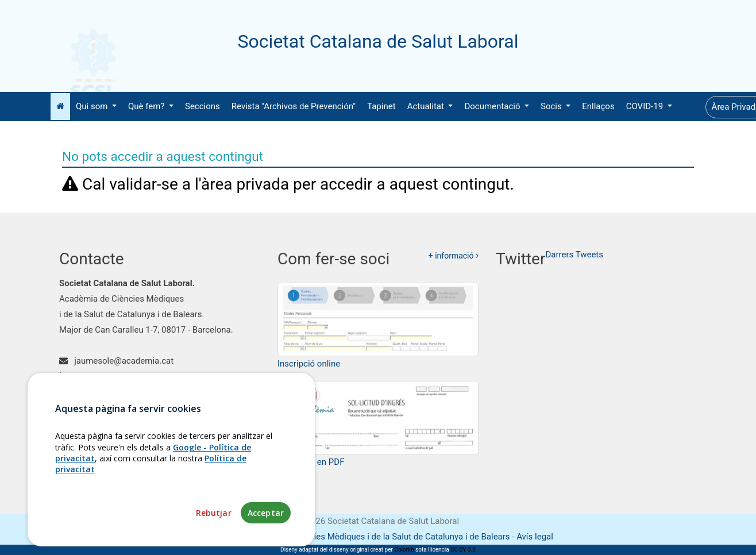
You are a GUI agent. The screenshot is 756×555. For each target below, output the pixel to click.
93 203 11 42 (92, 376)
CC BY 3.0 (463, 550)
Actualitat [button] (427, 106)
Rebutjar (214, 536)
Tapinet (381, 106)
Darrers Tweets (574, 255)
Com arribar (89, 392)
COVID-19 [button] (646, 106)
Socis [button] (552, 106)
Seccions (203, 106)
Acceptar (266, 536)
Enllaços (598, 106)
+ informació (454, 256)
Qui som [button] (93, 106)
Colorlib (404, 550)
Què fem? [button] (147, 106)
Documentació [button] (493, 106)
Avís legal (535, 537)
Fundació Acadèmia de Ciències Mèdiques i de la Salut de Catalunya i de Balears (356, 537)
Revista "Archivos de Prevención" (294, 106)
